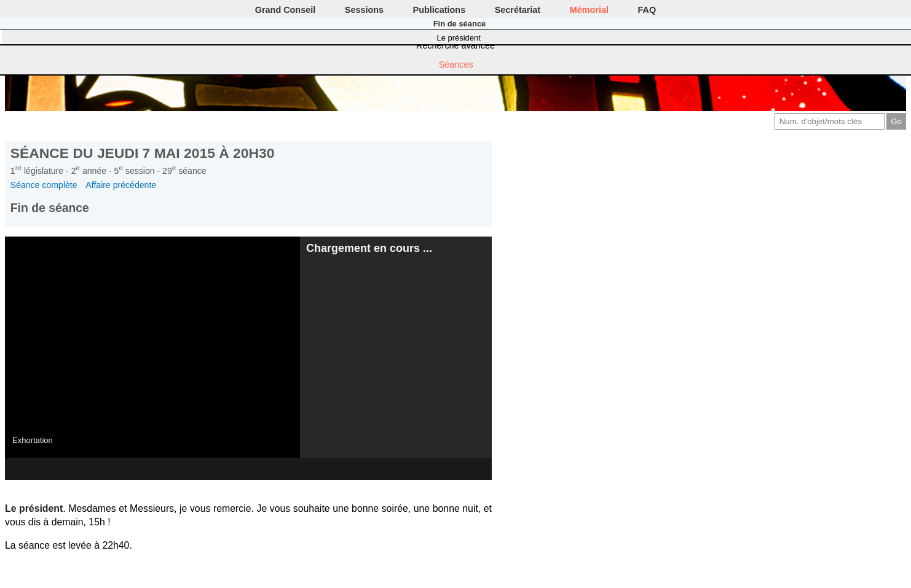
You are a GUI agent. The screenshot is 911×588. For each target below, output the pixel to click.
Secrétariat (518, 10)
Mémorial (589, 10)
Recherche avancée (455, 45)
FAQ (647, 10)
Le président (459, 38)
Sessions (364, 10)
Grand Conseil (285, 10)
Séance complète (44, 185)
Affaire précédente (121, 185)
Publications (440, 10)
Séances (456, 65)
